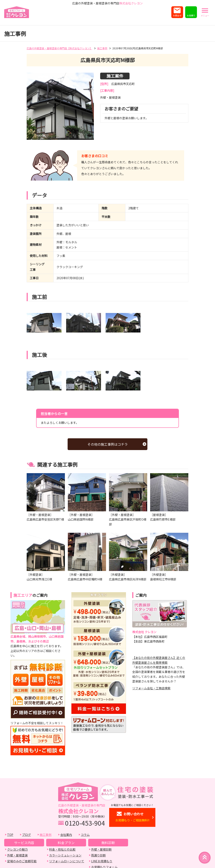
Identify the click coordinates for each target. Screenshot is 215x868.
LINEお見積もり (102, 861)
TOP (10, 835)
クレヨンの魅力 (17, 849)
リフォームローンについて (67, 861)
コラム (85, 835)
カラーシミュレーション (65, 855)
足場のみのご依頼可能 (22, 861)
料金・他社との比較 (62, 849)
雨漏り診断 (98, 855)
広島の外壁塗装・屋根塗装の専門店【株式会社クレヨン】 (59, 48)
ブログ (26, 835)
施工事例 (102, 48)
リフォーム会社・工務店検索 (151, 688)
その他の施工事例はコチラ (107, 444)
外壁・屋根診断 (101, 849)
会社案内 (66, 835)
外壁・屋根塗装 (17, 855)
